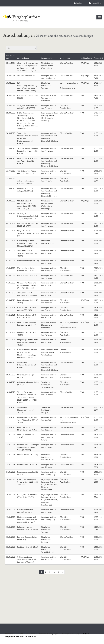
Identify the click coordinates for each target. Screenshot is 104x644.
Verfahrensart (65, 58)
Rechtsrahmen (86, 58)
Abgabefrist (98, 58)
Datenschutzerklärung (70, 634)
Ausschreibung (23, 58)
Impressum (31, 634)
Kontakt (20, 634)
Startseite (9, 634)
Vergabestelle (47, 58)
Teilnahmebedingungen (48, 634)
